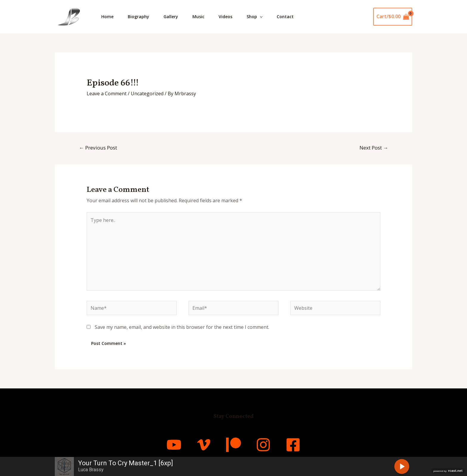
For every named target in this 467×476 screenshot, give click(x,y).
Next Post (374, 148)
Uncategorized (147, 94)
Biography (138, 17)
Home (107, 17)
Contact (285, 17)
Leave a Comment (107, 94)
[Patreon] (233, 445)
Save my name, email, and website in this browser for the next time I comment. (182, 327)
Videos (225, 17)
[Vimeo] (204, 445)
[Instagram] (263, 445)
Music (198, 17)
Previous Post (98, 148)
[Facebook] (293, 445)
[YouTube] (174, 445)
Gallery (171, 17)
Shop (254, 17)
